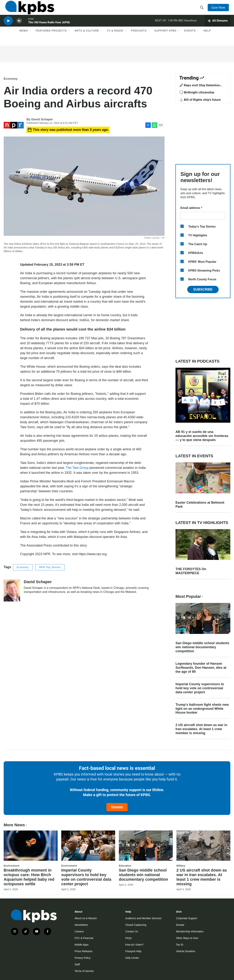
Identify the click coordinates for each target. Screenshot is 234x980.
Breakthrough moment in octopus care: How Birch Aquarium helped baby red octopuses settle (29, 877)
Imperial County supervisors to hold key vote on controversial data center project (200, 688)
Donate (117, 807)
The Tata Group (77, 468)
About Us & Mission (86, 918)
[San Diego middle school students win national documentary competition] (146, 846)
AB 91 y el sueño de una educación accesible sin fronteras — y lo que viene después (202, 436)
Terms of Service (84, 971)
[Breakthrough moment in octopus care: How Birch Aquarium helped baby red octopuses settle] (31, 846)
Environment (12, 866)
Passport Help (133, 951)
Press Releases (84, 951)
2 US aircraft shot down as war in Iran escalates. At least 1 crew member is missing (201, 729)
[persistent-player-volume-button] (19, 27)
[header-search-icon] (203, 10)
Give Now (219, 10)
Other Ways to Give (187, 938)
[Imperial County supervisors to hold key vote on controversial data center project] (88, 846)
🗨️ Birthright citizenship (197, 92)
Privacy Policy (83, 958)
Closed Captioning (136, 925)
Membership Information (190, 931)
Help (207, 38)
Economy (11, 79)
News (24, 38)
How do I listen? (134, 945)
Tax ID (180, 945)
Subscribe (203, 289)
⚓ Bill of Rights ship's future (200, 100)
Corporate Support (187, 918)
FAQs (128, 938)
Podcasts (139, 38)
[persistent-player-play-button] (8, 27)
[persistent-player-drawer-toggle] (218, 27)
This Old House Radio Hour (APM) (49, 28)
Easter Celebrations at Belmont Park (200, 505)
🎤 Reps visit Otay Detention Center (200, 87)
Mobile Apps (82, 945)
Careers (79, 931)
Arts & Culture (87, 38)
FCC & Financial (84, 938)
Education (125, 866)
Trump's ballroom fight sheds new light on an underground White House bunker (202, 709)
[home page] (28, 10)
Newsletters (81, 925)
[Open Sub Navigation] (31, 38)
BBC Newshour (188, 26)
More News (16, 825)
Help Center (132, 958)
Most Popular (190, 596)
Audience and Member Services (143, 918)
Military (181, 866)
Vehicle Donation (186, 951)
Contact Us (132, 931)
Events (190, 38)
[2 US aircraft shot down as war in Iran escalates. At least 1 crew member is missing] (203, 846)
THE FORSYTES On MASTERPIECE (191, 571)
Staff (77, 964)
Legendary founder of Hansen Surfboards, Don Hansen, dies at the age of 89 (201, 668)
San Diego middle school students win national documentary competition (202, 647)
